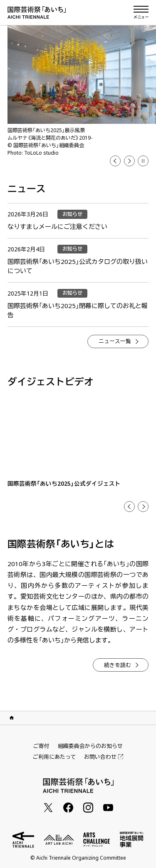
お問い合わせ (103, 757)
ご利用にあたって (54, 757)
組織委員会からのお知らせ (90, 746)
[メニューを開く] (141, 13)
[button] (143, 161)
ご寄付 (41, 746)
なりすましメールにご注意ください (57, 226)
